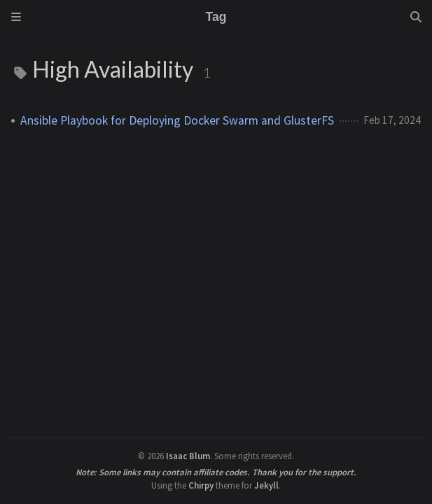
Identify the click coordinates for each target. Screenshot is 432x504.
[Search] (416, 17)
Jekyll (266, 485)
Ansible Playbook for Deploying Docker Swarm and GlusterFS (177, 120)
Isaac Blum (188, 456)
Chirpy (201, 485)
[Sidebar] (16, 17)
